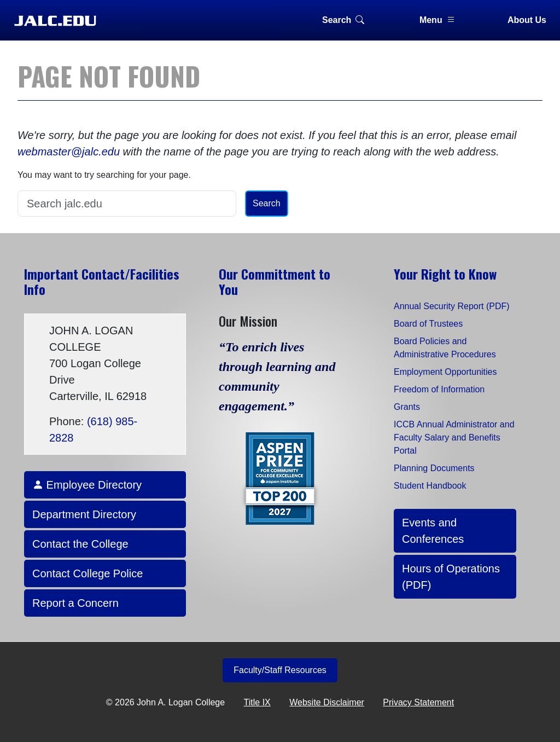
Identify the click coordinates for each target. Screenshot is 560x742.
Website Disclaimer (327, 702)
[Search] (127, 204)
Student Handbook (430, 486)
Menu (437, 20)
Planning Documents (434, 468)
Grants (407, 407)
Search (343, 20)
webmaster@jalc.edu (69, 152)
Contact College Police (87, 573)
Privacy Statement (418, 702)
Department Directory (84, 514)
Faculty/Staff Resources (280, 670)
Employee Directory (87, 485)
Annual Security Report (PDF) (452, 306)
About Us (527, 20)
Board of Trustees (428, 324)
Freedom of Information (439, 389)
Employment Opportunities (445, 372)
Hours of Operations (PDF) (451, 577)
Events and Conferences (433, 531)
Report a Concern (75, 603)
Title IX (257, 702)
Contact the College (80, 544)
